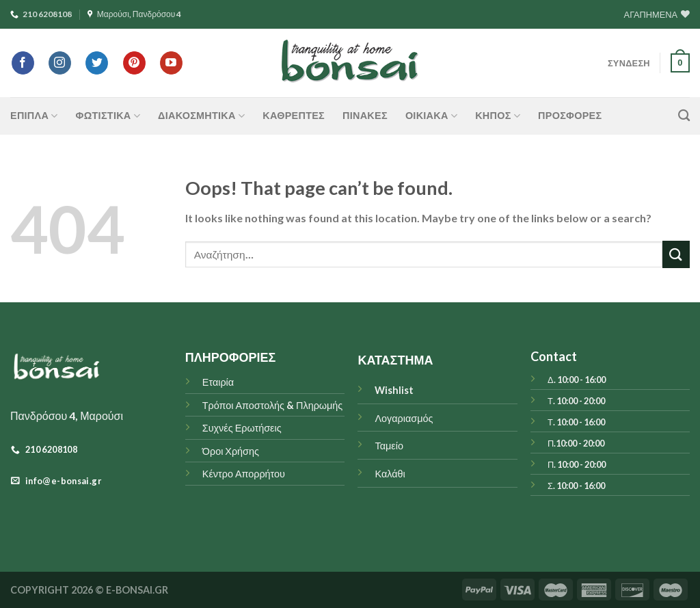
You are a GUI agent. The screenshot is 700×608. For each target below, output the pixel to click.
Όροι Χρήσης (231, 451)
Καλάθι (390, 474)
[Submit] (676, 254)
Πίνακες (365, 115)
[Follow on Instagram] (60, 63)
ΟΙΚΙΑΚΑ (431, 116)
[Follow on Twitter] (97, 63)
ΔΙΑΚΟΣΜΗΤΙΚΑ (201, 116)
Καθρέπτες (294, 115)
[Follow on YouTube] (171, 63)
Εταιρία (218, 382)
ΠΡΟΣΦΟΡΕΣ (570, 115)
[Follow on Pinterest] (134, 63)
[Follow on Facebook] (23, 63)
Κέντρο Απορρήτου (244, 474)
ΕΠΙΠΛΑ (34, 116)
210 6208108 (41, 14)
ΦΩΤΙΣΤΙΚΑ (108, 116)
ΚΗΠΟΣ (498, 116)
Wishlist (394, 390)
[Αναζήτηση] (684, 116)
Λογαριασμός (404, 418)
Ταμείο (389, 446)
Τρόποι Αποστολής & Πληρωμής (273, 405)
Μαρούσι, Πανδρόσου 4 (135, 14)
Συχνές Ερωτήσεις (242, 428)
